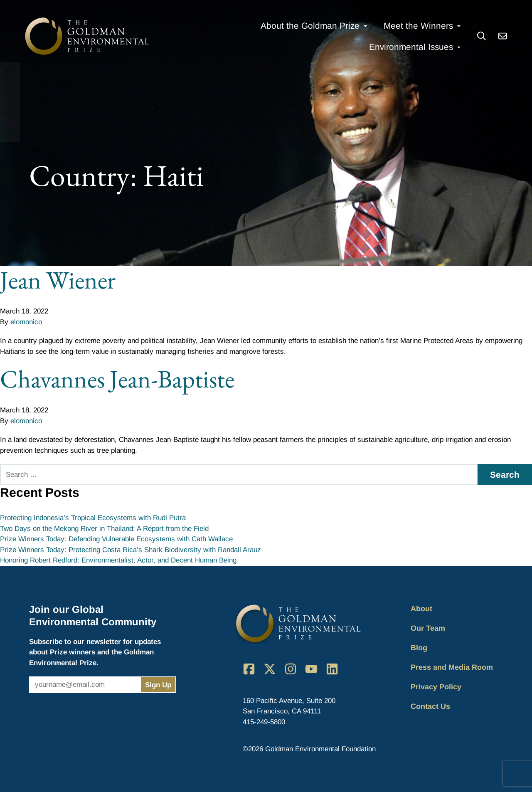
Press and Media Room (452, 667)
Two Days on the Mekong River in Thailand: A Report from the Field (104, 529)
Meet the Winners (418, 26)
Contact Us (430, 706)
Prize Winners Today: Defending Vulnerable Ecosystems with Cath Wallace (116, 539)
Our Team (428, 628)
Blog (419, 648)
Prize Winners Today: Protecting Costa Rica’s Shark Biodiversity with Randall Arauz (131, 550)
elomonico (26, 322)
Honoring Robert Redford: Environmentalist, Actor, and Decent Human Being (118, 560)
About (421, 609)
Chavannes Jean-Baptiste (117, 379)
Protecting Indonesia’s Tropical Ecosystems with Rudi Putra (93, 518)
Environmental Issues (411, 47)
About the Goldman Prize (310, 26)
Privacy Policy (436, 687)
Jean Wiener (58, 280)
